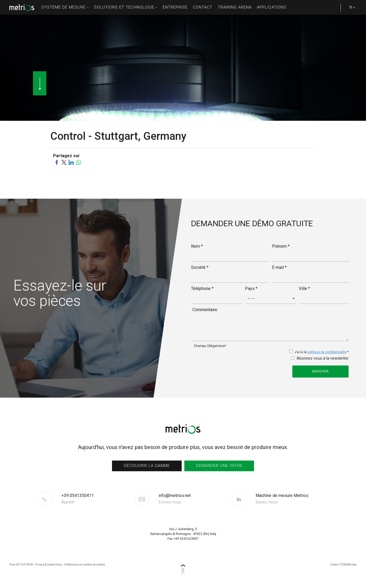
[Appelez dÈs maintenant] (97, 499)
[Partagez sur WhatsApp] (78, 162)
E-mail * (279, 267)
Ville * (304, 289)
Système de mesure (65, 7)
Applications (272, 7)
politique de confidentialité (327, 352)
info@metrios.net (175, 499)
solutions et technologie (126, 7)
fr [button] (350, 10)
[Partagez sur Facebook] (57, 162)
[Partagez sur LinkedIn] (71, 162)
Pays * (251, 289)
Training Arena (235, 7)
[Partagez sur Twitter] (64, 162)
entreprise (175, 7)
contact (203, 7)
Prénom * (281, 246)
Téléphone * (202, 289)
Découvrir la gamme (147, 466)
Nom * (197, 246)
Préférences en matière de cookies (85, 565)
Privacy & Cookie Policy (49, 565)
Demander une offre (219, 466)
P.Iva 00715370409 (21, 565)
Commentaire (205, 310)
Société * (200, 267)
